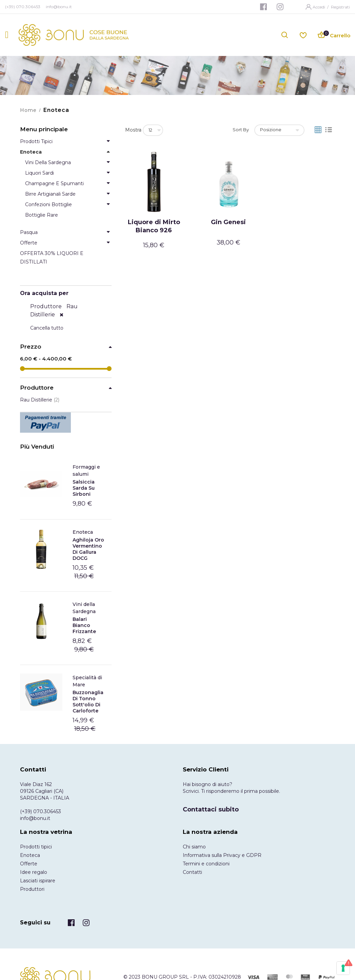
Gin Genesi (228, 222)
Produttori (32, 889)
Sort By (241, 130)
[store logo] (74, 35)
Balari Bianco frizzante (84, 625)
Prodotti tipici (36, 847)
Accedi (319, 7)
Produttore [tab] (37, 388)
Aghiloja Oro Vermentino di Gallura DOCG (88, 549)
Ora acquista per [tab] (44, 293)
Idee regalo (34, 872)
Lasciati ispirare (38, 881)
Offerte (29, 864)
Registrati (340, 7)
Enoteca (83, 532)
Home (28, 110)
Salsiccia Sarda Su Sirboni (84, 488)
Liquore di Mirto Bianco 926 (154, 226)
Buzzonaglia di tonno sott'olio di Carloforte (88, 702)
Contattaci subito (211, 809)
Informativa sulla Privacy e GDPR (222, 855)
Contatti (192, 872)
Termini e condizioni (206, 864)
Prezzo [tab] (31, 347)
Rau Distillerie (40, 400)
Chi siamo (194, 847)
